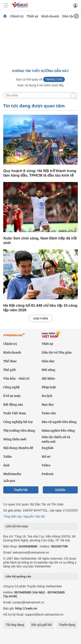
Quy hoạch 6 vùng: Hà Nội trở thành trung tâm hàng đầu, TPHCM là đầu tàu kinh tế (40, 173)
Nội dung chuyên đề (18, 448)
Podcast (48, 474)
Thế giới (10, 370)
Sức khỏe (48, 379)
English (48, 448)
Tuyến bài (21, 490)
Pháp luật (49, 387)
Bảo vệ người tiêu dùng (59, 422)
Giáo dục (48, 361)
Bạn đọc (48, 405)
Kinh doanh (50, 16)
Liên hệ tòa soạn (17, 526)
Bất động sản (13, 405)
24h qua (9, 481)
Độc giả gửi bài (42, 625)
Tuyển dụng (67, 625)
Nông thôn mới (15, 439)
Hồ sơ (46, 457)
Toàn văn (49, 413)
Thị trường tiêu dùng (19, 431)
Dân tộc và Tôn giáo (57, 352)
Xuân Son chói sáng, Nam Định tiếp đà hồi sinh (40, 241)
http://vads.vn (26, 608)
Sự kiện (60, 490)
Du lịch (47, 396)
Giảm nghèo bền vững (58, 431)
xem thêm (41, 318)
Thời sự (32, 16)
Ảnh (6, 465)
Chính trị (17, 16)
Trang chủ (54, 79)
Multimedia (12, 474)
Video (46, 465)
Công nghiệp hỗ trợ (18, 422)
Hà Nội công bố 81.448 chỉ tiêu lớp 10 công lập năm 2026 (40, 308)
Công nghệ (11, 387)
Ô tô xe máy (12, 396)
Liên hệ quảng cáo (18, 576)
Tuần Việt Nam (15, 413)
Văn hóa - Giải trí (16, 379)
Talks (7, 457)
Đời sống (48, 370)
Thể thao (10, 361)
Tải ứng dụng (15, 625)
